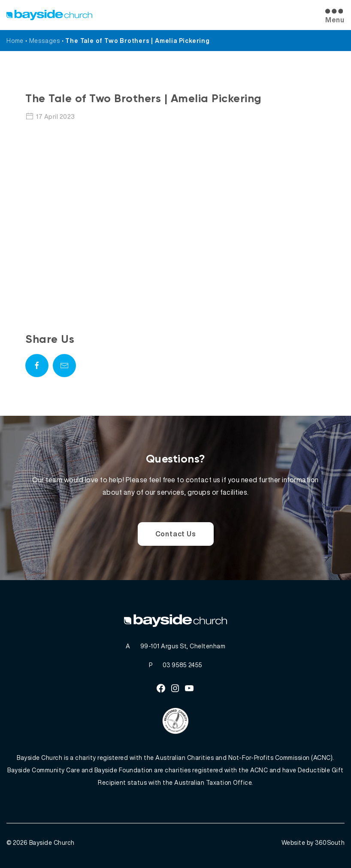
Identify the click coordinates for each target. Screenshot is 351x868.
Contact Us (176, 534)
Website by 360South (313, 842)
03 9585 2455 (183, 665)
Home (15, 41)
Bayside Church (52, 842)
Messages (45, 41)
